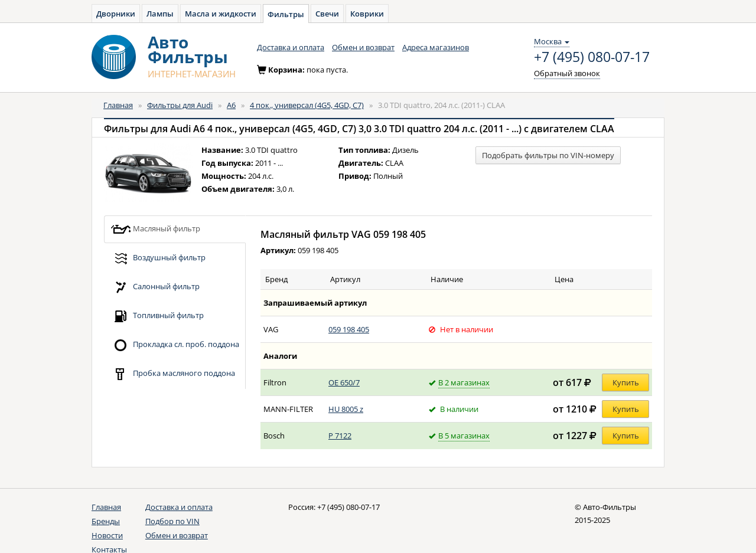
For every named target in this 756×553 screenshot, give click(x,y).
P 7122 (340, 436)
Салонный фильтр (155, 287)
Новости (107, 535)
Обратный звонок (567, 73)
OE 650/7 (344, 382)
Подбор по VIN (172, 521)
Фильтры (286, 14)
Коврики (367, 14)
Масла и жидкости (221, 14)
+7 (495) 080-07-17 (592, 57)
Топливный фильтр (157, 316)
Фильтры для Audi (180, 105)
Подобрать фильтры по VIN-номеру (548, 155)
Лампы (160, 14)
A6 (231, 105)
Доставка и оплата (291, 47)
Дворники (116, 14)
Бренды (106, 521)
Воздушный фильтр (158, 258)
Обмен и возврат (363, 47)
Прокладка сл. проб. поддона (175, 345)
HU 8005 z (346, 409)
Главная (118, 105)
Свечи (327, 14)
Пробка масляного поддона (173, 374)
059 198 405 (349, 329)
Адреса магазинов (436, 47)
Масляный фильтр (155, 229)
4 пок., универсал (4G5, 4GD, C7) (307, 105)
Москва (552, 41)
